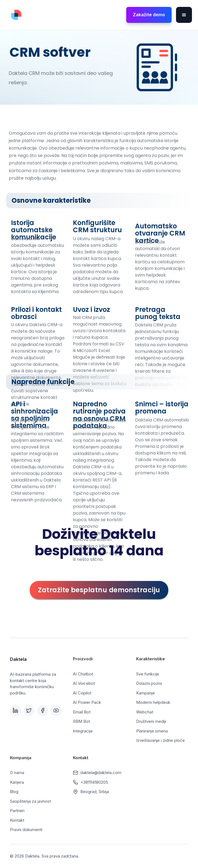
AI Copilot (82, 693)
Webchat (145, 712)
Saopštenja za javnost (30, 801)
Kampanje (145, 693)
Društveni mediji (151, 721)
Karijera (17, 782)
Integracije (83, 731)
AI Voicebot (84, 683)
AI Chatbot (83, 674)
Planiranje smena (152, 731)
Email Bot (82, 712)
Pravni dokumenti (26, 830)
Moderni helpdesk (153, 702)
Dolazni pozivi (149, 683)
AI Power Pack (87, 702)
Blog (14, 792)
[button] (184, 15)
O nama (17, 773)
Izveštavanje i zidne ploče (160, 740)
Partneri (17, 811)
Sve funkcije (148, 674)
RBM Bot (81, 721)
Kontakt (17, 820)
